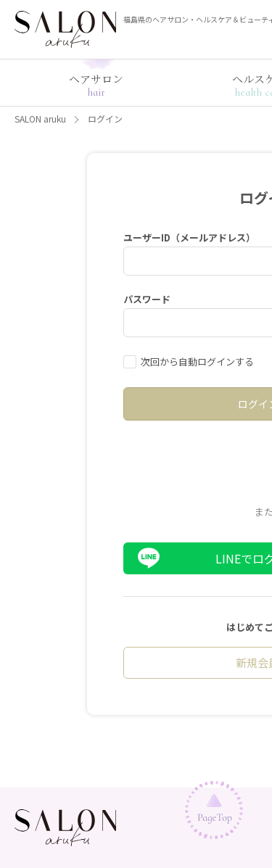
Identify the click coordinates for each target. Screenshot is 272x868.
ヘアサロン (96, 85)
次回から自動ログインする (197, 361)
